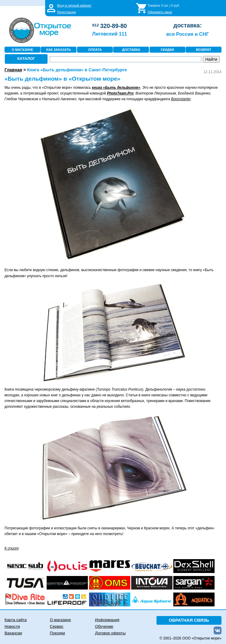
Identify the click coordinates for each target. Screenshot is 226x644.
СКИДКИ (167, 50)
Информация (107, 620)
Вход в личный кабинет (74, 5)
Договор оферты (110, 633)
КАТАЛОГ (26, 59)
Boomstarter (181, 99)
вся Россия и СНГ (188, 34)
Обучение (104, 626)
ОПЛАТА (95, 50)
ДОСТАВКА (131, 50)
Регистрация (67, 12)
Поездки (57, 633)
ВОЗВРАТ (204, 50)
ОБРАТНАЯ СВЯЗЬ (189, 620)
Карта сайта (15, 620)
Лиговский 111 (110, 34)
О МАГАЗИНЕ (23, 50)
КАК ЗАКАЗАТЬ (59, 50)
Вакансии (13, 633)
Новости (12, 626)
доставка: (187, 25)
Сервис (56, 626)
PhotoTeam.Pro (120, 93)
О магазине (60, 620)
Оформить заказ (160, 12)
